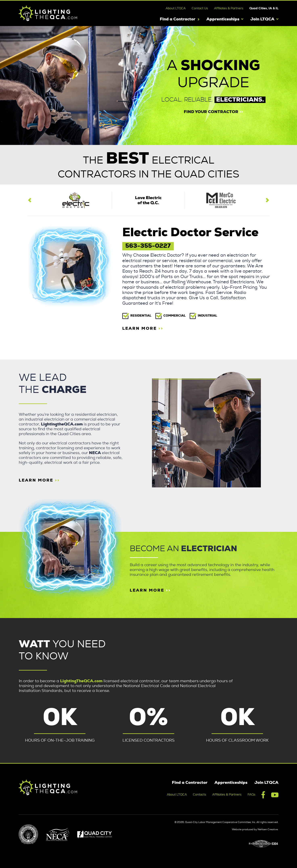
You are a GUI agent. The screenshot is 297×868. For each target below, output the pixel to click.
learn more (143, 329)
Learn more (150, 590)
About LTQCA (176, 8)
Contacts (200, 795)
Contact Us (200, 8)
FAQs (252, 795)
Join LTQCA (262, 19)
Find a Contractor (178, 19)
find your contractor (213, 112)
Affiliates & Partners (229, 8)
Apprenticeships (223, 19)
